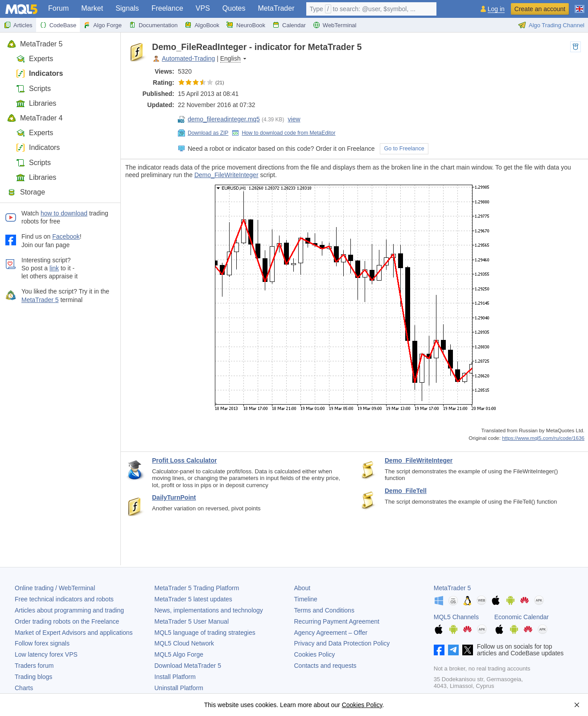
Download (188, 666)
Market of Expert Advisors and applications (74, 633)
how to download (64, 213)
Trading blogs (33, 677)
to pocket (576, 47)
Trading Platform (197, 588)
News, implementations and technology (209, 610)
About (302, 588)
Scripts (33, 89)
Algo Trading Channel (551, 25)
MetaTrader (276, 8)
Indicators (39, 73)
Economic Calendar (522, 617)
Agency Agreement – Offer (331, 633)
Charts (24, 688)
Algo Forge (103, 25)
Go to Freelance (404, 149)
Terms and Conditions (324, 610)
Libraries (36, 103)
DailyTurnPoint (174, 497)
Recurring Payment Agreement (337, 621)
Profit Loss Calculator (184, 460)
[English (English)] (580, 5)
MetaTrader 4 (35, 118)
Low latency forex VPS (46, 654)
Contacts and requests (325, 666)
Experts (35, 59)
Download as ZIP (203, 133)
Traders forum (34, 666)
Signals (127, 8)
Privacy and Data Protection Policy (342, 643)
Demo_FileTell (406, 491)
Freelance (167, 8)
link (54, 268)
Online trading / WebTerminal (55, 588)
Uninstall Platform (179, 688)
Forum (58, 8)
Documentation (153, 25)
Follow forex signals (42, 643)
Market (92, 8)
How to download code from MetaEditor (284, 133)
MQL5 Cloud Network (184, 643)
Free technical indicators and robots (64, 599)
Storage (26, 192)
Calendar (289, 25)
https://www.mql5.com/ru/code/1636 (543, 438)
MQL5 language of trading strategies (205, 633)
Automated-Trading (188, 58)
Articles (18, 25)
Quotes (234, 8)
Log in (496, 9)
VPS (203, 8)
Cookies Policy (315, 654)
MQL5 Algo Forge (179, 654)
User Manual (191, 621)
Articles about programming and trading (69, 610)
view (294, 119)
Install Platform (175, 677)
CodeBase (58, 25)
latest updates (193, 599)
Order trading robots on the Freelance (67, 621)
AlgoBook (202, 25)
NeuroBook (246, 25)
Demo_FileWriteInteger (226, 175)
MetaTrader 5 (35, 44)
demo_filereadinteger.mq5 (219, 119)
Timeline (306, 599)
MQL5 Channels (456, 617)
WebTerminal (335, 25)
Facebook (66, 236)
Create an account (540, 9)
